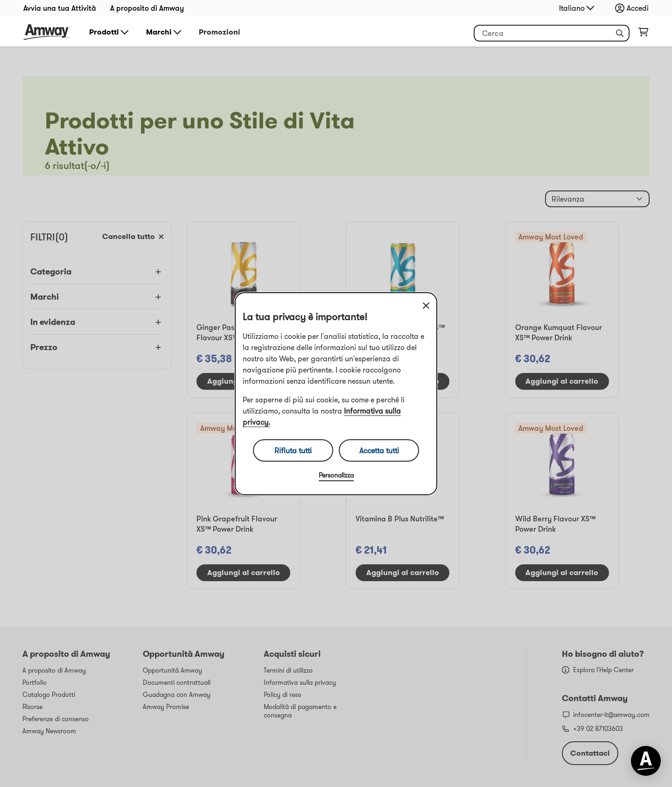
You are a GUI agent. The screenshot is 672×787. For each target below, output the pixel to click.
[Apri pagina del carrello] (643, 34)
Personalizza (336, 475)
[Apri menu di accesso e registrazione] (634, 8)
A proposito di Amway (147, 8)
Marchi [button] (164, 32)
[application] (646, 761)
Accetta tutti (379, 450)
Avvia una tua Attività (60, 8)
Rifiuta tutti (293, 450)
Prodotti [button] (110, 32)
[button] (620, 33)
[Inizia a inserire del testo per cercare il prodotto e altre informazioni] (552, 33)
